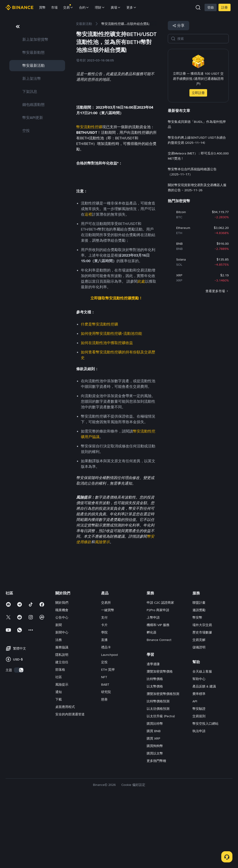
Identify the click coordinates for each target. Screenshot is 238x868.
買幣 (42, 7)
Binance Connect (159, 706)
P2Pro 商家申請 (158, 676)
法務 (59, 706)
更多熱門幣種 (156, 827)
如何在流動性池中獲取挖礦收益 (107, 409)
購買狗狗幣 (155, 812)
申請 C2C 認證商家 (160, 669)
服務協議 (62, 713)
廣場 (116, 7)
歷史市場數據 (202, 698)
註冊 (225, 7)
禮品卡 (106, 713)
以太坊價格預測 (158, 775)
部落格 (60, 736)
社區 (59, 743)
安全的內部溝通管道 (70, 780)
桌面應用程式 (65, 773)
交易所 (106, 669)
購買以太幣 (155, 819)
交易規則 (199, 782)
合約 (84, 7)
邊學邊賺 (153, 730)
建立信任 (62, 728)
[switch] (19, 736)
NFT (104, 743)
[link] (37, 40)
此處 (141, 347)
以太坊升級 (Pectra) (161, 782)
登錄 (211, 7)
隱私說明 (62, 721)
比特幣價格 (155, 745)
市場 (54, 7)
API (195, 767)
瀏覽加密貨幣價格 (160, 737)
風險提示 (62, 751)
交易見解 (199, 706)
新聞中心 (62, 698)
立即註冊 (198, 93)
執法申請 (199, 797)
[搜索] (202, 39)
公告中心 (62, 684)
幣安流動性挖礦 (89, 172)
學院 (104, 698)
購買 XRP (153, 804)
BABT (105, 751)
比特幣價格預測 (158, 767)
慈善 (104, 765)
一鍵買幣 (108, 676)
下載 (59, 765)
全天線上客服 (202, 737)
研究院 (106, 758)
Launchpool (109, 721)
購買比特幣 (155, 790)
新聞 (59, 691)
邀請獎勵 (199, 676)
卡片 (104, 691)
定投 (104, 728)
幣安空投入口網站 (205, 790)
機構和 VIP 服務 (158, 691)
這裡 (88, 280)
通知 (59, 758)
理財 (100, 7)
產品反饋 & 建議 (204, 752)
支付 (104, 684)
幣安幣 (197, 684)
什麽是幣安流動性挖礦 (99, 390)
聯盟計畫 (199, 669)
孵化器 (152, 698)
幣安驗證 (199, 775)
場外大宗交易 (202, 691)
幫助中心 (199, 745)
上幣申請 (153, 684)
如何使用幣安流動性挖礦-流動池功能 (111, 400)
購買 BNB (154, 797)
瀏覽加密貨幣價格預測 (163, 760)
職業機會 (62, 676)
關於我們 (62, 669)
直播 (104, 706)
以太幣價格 (155, 752)
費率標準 (199, 760)
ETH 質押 (108, 736)
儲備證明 (199, 713)
